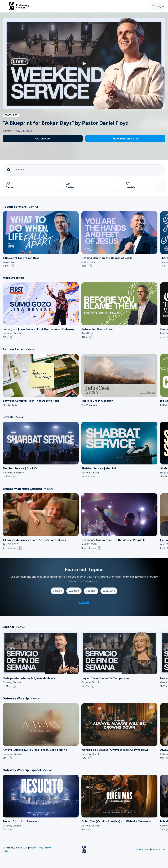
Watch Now (43, 139)
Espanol (91, 592)
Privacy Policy (36, 848)
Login (157, 6)
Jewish (57, 592)
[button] (5, 6)
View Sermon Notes (125, 139)
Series (70, 186)
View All (33, 208)
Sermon (11, 186)
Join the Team (143, 849)
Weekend (109, 592)
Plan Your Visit (158, 849)
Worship (74, 592)
